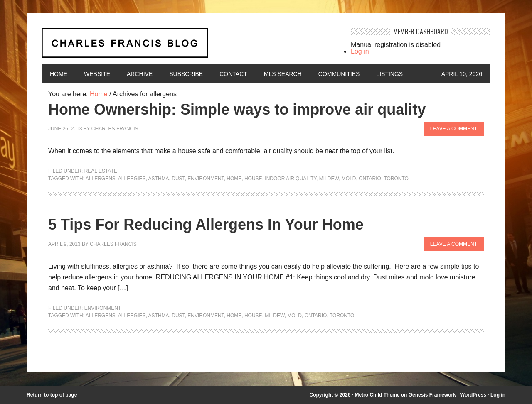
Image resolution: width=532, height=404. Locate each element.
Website (97, 74)
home (234, 179)
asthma (159, 179)
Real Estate (101, 171)
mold (349, 179)
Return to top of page (52, 395)
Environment (103, 308)
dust (178, 179)
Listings (389, 74)
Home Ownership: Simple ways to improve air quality (237, 109)
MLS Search (283, 74)
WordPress (473, 395)
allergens (101, 179)
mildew (329, 179)
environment (206, 179)
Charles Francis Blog (189, 46)
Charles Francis (115, 129)
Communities (339, 74)
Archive (140, 74)
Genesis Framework (432, 395)
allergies (132, 179)
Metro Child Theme (377, 395)
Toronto (396, 179)
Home (59, 74)
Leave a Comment (454, 129)
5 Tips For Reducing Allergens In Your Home (206, 224)
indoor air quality (291, 179)
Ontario (370, 179)
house (253, 179)
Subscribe (186, 74)
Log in (360, 51)
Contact (233, 74)
